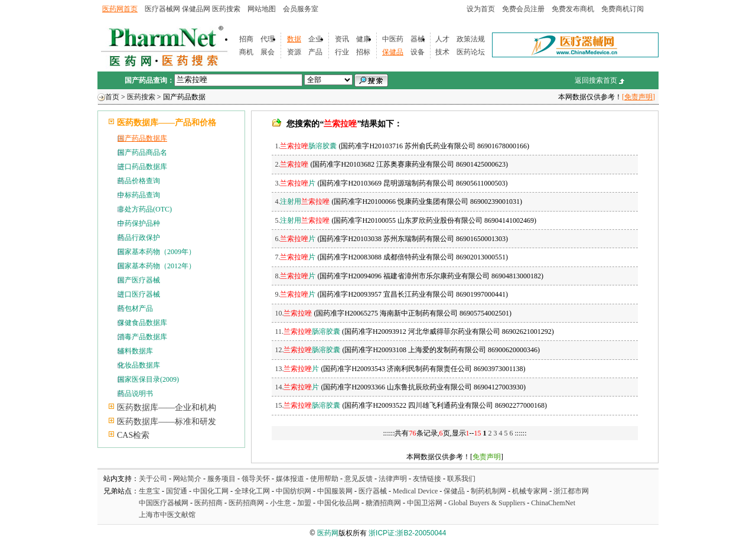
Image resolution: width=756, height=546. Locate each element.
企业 (315, 39)
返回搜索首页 (596, 80)
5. (302, 220)
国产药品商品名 (142, 152)
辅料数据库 (135, 351)
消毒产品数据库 (142, 337)
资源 (294, 52)
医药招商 (208, 503)
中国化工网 (211, 491)
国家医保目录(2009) (148, 379)
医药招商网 (246, 503)
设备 (418, 52)
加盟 (305, 503)
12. (307, 350)
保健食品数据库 (142, 323)
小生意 (281, 503)
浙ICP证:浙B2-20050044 (407, 533)
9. (295, 294)
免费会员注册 (523, 9)
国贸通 (177, 491)
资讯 (342, 39)
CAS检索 (133, 435)
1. (306, 146)
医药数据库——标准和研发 (167, 422)
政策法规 (471, 39)
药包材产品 (135, 308)
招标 (363, 52)
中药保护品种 (139, 223)
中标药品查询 (139, 195)
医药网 (328, 533)
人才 (442, 39)
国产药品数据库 (142, 138)
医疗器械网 (162, 9)
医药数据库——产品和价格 (167, 123)
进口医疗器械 (139, 294)
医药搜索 (226, 9)
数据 (294, 39)
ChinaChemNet (553, 503)
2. (291, 164)
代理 (268, 39)
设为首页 (481, 9)
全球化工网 (252, 491)
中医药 (393, 39)
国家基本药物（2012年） (157, 266)
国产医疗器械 (139, 280)
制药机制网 (488, 491)
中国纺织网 (294, 491)
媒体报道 (290, 479)
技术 (442, 52)
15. (307, 405)
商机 (246, 52)
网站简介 (187, 479)
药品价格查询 (139, 181)
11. (307, 331)
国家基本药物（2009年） (157, 252)
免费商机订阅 (623, 9)
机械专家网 (530, 491)
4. (302, 201)
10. (293, 313)
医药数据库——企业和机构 (167, 407)
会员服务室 (301, 9)
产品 (315, 52)
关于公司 (153, 479)
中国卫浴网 (426, 503)
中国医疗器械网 (164, 503)
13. (297, 369)
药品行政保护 (139, 238)
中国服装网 (335, 491)
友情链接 (427, 479)
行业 (342, 52)
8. (295, 276)
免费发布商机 (573, 9)
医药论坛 (471, 52)
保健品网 (196, 9)
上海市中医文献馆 (167, 515)
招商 (246, 39)
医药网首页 (120, 9)
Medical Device (415, 491)
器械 (418, 39)
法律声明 (393, 479)
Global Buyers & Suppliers (487, 503)
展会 (268, 52)
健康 (363, 39)
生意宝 (149, 491)
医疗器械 (373, 491)
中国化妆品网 (338, 503)
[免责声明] (638, 97)
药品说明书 (135, 394)
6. (295, 239)
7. (295, 257)
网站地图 (262, 9)
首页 (112, 97)
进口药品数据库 (142, 167)
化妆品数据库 (139, 365)
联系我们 (461, 479)
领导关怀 (256, 479)
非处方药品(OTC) (145, 209)
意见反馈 (359, 479)
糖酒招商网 (383, 503)
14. (297, 387)
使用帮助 (324, 479)
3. (295, 183)
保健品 (393, 52)
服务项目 (221, 479)
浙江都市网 (571, 491)
